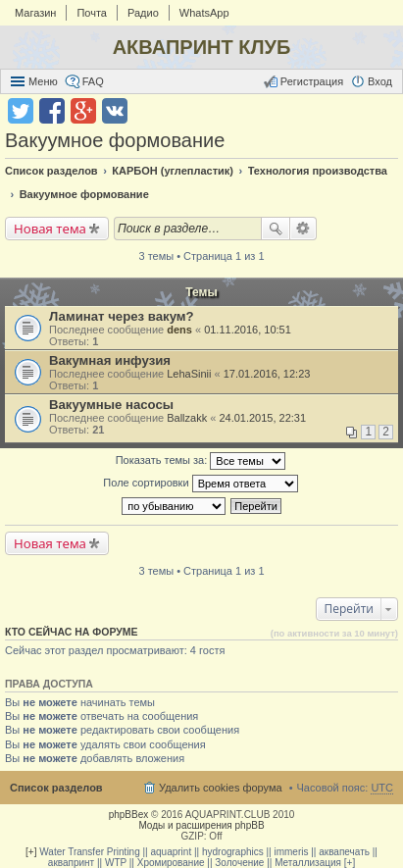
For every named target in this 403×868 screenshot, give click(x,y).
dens (179, 330)
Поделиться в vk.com (115, 111)
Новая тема (50, 229)
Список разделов (56, 788)
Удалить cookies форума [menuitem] (221, 788)
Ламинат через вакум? (122, 316)
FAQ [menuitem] (93, 81)
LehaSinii (189, 374)
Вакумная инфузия (110, 360)
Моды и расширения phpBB (201, 825)
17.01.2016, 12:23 (267, 374)
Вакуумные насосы (111, 405)
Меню (43, 81)
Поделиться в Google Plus (83, 111)
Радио (143, 13)
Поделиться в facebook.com (52, 111)
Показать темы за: (201, 461)
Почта (92, 13)
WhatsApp (204, 13)
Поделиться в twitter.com (21, 111)
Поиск (276, 229)
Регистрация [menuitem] (312, 81)
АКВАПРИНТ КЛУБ (202, 47)
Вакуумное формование (115, 140)
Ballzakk (187, 418)
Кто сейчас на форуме (72, 632)
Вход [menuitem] (380, 81)
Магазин (35, 13)
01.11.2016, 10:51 (248, 330)
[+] (31, 852)
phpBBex (129, 815)
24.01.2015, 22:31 (262, 418)
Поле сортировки (200, 484)
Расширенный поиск (303, 229)
